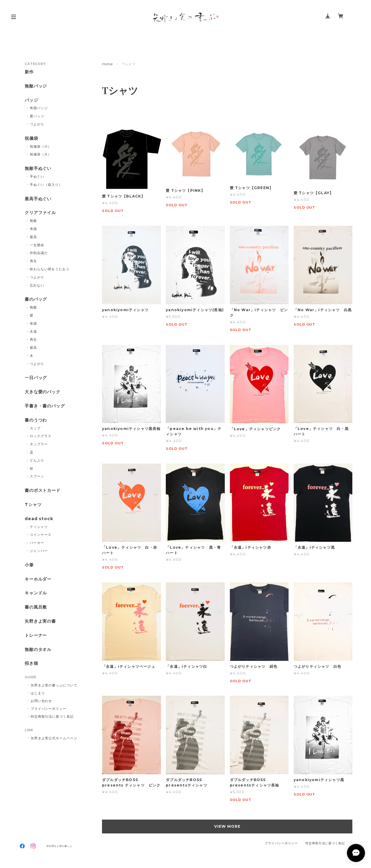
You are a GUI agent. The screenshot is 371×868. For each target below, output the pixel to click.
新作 (29, 72)
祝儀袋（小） (41, 146)
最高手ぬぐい (38, 199)
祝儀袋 (31, 138)
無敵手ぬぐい (38, 169)
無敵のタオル (38, 650)
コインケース (41, 535)
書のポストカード (43, 491)
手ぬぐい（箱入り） (46, 185)
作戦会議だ (39, 253)
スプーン (37, 476)
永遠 (33, 331)
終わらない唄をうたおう (50, 269)
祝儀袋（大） (41, 154)
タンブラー (39, 444)
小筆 (29, 565)
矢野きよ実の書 (40, 621)
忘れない (37, 285)
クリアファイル (40, 213)
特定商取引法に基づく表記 (52, 716)
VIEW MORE (227, 826)
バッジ (31, 100)
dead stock (39, 519)
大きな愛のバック (43, 392)
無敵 (33, 221)
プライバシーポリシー (49, 709)
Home (107, 64)
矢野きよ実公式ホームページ (54, 738)
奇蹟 (33, 229)
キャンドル (36, 593)
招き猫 (31, 663)
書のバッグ (36, 299)
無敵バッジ (36, 86)
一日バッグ (36, 378)
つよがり (37, 124)
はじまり (38, 693)
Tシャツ (33, 505)
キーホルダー (38, 579)
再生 (33, 261)
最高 (33, 237)
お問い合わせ (42, 701)
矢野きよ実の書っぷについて (54, 685)
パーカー (37, 543)
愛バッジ (37, 116)
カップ (35, 428)
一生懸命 (37, 245)
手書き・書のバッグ (45, 406)
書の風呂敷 (36, 607)
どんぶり (37, 460)
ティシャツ (39, 527)
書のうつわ (36, 420)
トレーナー (36, 635)
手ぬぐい (37, 176)
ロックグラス (41, 436)
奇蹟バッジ (39, 108)
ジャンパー (39, 551)
